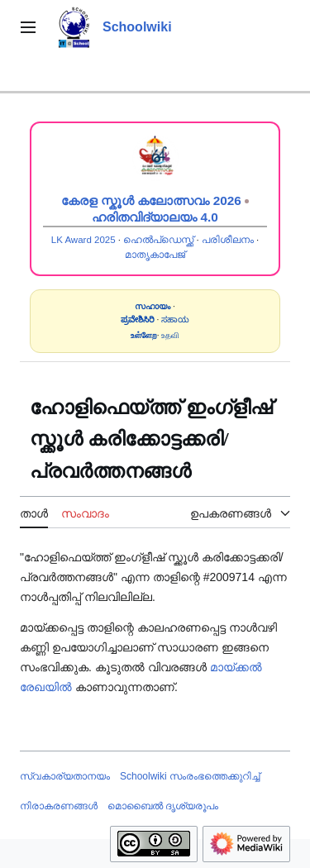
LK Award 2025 (83, 240)
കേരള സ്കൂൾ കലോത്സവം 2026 (151, 200)
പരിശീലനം (228, 240)
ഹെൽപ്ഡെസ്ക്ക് (158, 240)
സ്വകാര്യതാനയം (65, 776)
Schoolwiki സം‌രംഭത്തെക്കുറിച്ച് (190, 776)
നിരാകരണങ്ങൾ (59, 806)
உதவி (170, 335)
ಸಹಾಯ (175, 320)
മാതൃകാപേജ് (155, 255)
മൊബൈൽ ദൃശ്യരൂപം (163, 806)
